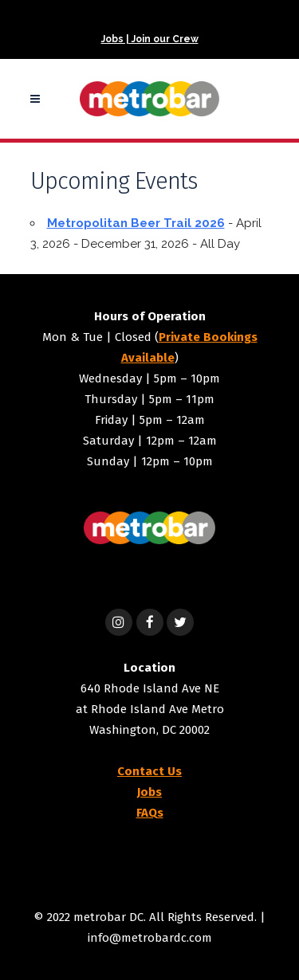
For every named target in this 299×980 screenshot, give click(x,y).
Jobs (149, 792)
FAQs (150, 813)
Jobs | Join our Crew (150, 39)
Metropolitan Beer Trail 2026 (136, 223)
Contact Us (149, 771)
